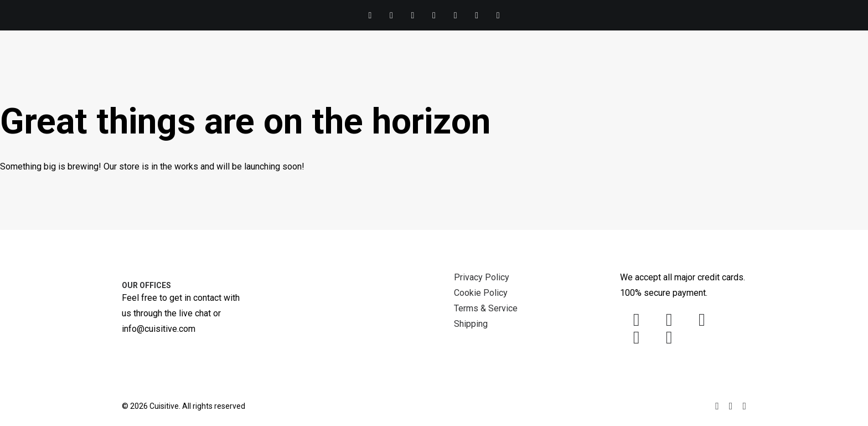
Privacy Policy (482, 277)
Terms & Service (486, 308)
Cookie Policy (481, 293)
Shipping (471, 324)
